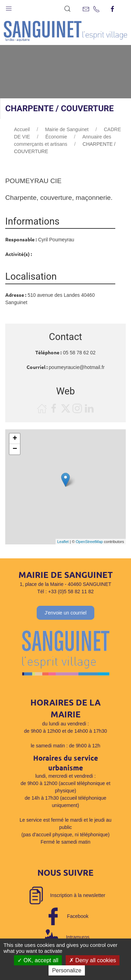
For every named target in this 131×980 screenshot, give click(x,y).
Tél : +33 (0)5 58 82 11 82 (66, 591)
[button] (9, 7)
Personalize (67, 970)
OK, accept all (38, 960)
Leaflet (63, 542)
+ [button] (15, 439)
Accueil (22, 129)
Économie (56, 137)
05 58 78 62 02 (79, 353)
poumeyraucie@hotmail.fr (77, 367)
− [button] (15, 449)
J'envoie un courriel (65, 613)
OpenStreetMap (89, 542)
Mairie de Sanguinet (67, 129)
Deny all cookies (93, 960)
